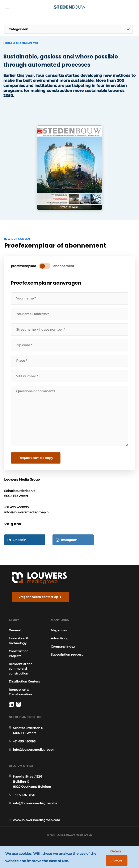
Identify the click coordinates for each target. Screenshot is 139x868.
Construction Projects (19, 653)
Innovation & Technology (18, 640)
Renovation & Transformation (20, 696)
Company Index (64, 646)
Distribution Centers (18, 683)
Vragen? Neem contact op (38, 596)
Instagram (69, 539)
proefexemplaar (24, 265)
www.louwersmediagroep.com (37, 825)
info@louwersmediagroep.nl (35, 754)
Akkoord (123, 859)
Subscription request (61, 656)
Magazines (60, 630)
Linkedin (19, 539)
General (15, 630)
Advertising (60, 638)
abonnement (64, 265)
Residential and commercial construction (21, 668)
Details (103, 859)
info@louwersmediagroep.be (35, 808)
